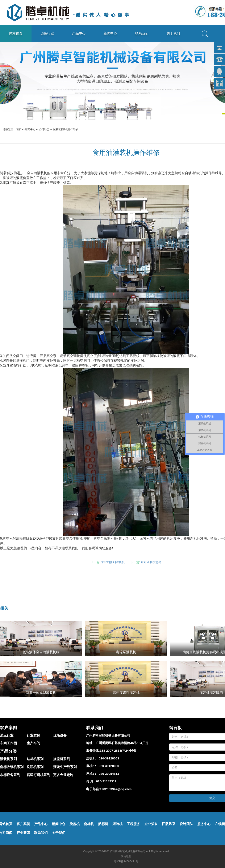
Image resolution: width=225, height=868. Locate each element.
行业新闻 (23, 833)
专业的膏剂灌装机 (113, 562)
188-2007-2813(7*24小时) (118, 751)
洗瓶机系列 (35, 767)
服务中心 (204, 824)
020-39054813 (108, 774)
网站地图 (126, 856)
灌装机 (117, 824)
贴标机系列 (35, 759)
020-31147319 (106, 781)
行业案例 (33, 735)
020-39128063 (108, 758)
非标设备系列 (10, 775)
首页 (19, 129)
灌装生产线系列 (65, 767)
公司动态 (44, 129)
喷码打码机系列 (38, 775)
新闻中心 (110, 33)
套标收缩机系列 (12, 767)
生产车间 (33, 743)
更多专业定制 (63, 775)
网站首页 (16, 33)
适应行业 (7, 735)
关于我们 (173, 33)
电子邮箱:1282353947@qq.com (109, 789)
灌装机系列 (8, 759)
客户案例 (23, 824)
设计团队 (186, 824)
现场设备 (60, 735)
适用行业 (47, 33)
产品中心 (79, 33)
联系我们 (142, 33)
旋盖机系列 (62, 759)
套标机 (89, 824)
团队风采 (169, 824)
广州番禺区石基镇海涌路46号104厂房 (122, 743)
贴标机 (103, 824)
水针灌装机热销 (151, 562)
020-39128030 (108, 766)
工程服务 (133, 824)
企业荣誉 (151, 824)
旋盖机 (75, 824)
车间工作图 (8, 743)
